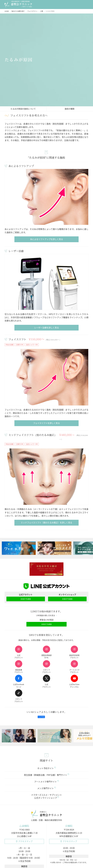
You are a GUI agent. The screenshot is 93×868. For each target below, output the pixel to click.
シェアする (41, 717)
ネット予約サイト (47, 768)
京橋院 (69, 826)
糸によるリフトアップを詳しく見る (47, 239)
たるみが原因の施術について (23, 109)
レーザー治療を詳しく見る (46, 328)
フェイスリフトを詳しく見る (46, 423)
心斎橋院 (24, 826)
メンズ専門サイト (47, 788)
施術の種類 (70, 109)
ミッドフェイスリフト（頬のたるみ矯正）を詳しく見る (46, 523)
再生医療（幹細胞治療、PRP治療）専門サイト (47, 775)
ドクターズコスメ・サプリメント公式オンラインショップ (47, 796)
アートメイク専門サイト (47, 782)
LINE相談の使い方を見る (47, 616)
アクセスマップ (24, 841)
